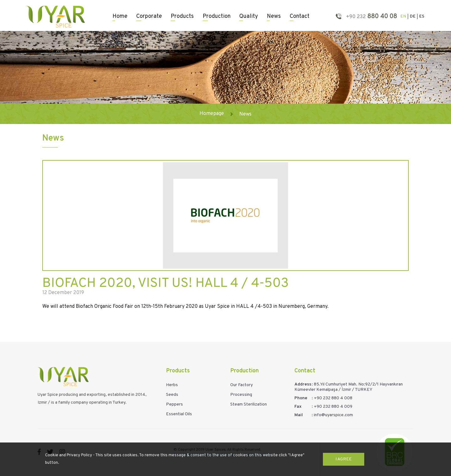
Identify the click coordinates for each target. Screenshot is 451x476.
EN (403, 16)
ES (422, 16)
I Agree (344, 459)
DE (413, 16)
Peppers (174, 404)
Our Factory (241, 385)
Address (303, 384)
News (274, 16)
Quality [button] (249, 16)
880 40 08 (371, 17)
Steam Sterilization (249, 404)
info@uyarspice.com (333, 415)
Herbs (172, 385)
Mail (299, 415)
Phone (301, 398)
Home (120, 16)
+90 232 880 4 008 (333, 398)
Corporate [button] (149, 16)
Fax (298, 407)
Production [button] (217, 16)
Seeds (172, 395)
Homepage (212, 114)
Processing (241, 395)
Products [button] (182, 16)
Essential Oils (179, 414)
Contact (300, 16)
